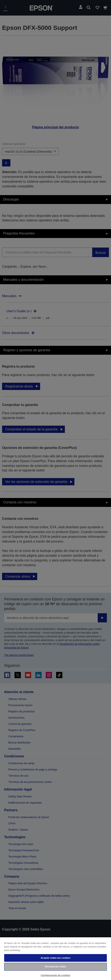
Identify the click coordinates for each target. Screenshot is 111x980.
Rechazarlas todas (55, 967)
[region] (55, 958)
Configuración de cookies (55, 975)
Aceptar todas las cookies (55, 958)
